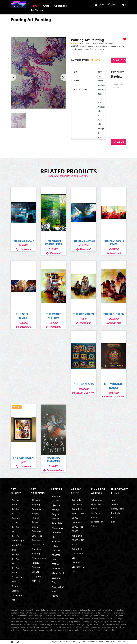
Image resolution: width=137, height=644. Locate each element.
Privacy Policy (118, 509)
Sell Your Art (97, 500)
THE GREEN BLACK (23, 316)
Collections (60, 6)
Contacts (115, 513)
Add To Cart (120, 60)
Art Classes (37, 10)
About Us (116, 517)
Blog (113, 522)
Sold (17, 407)
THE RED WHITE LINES (114, 242)
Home (34, 6)
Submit (119, 142)
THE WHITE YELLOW (53, 316)
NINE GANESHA (84, 384)
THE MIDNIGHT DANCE (114, 386)
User (99, 5)
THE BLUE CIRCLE (84, 241)
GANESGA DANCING (53, 459)
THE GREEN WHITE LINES (53, 242)
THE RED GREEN (84, 314)
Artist (46, 6)
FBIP (124, 642)
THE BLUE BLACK (23, 241)
